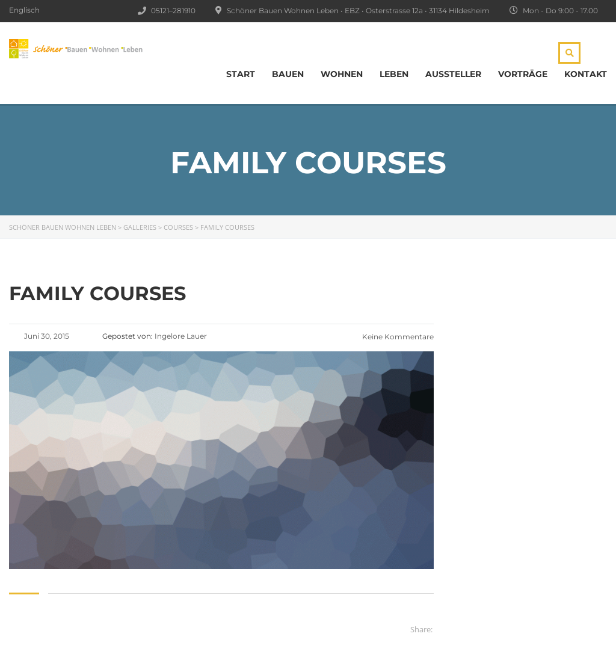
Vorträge (523, 74)
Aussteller (453, 74)
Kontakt (586, 74)
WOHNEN (342, 74)
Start (241, 74)
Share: (421, 629)
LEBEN (394, 74)
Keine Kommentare (397, 337)
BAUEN (288, 74)
